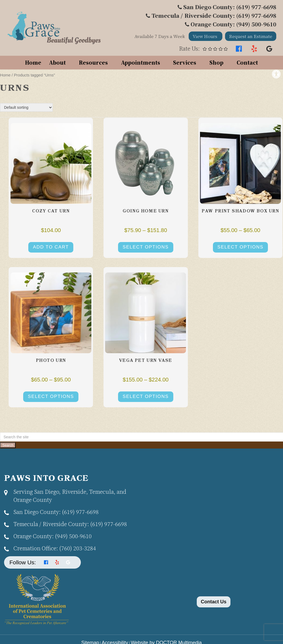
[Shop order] (26, 107)
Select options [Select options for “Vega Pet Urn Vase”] (146, 396)
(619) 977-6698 (56, 512)
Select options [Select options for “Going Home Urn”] (146, 247)
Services (185, 62)
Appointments (141, 62)
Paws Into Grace (46, 479)
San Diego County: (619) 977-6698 (230, 7)
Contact (247, 62)
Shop (216, 62)
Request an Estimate (251, 36)
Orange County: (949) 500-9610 (233, 24)
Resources (93, 62)
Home (33, 62)
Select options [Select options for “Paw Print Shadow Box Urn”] (241, 247)
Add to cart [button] (51, 247)
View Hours (206, 36)
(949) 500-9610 (53, 536)
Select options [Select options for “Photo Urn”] (51, 396)
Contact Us (214, 602)
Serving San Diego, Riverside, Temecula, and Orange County (70, 496)
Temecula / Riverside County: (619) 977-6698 (214, 15)
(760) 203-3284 (55, 548)
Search (8, 445)
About (57, 62)
